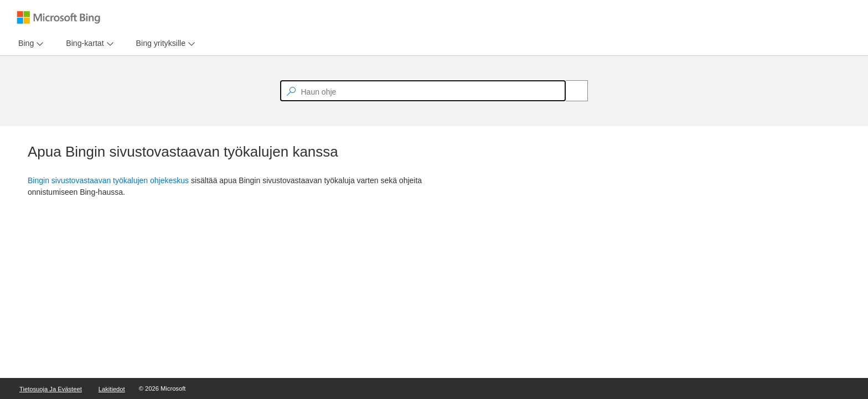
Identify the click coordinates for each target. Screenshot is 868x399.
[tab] (24, 43)
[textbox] (423, 91)
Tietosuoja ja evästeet (51, 389)
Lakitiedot (112, 389)
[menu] (29, 43)
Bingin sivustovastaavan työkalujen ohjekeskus (108, 180)
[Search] (571, 91)
